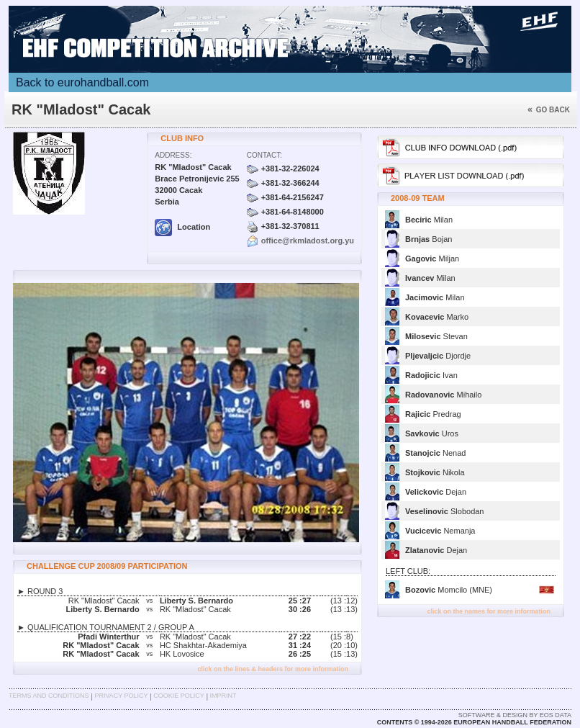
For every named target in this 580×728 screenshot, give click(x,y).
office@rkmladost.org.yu (308, 241)
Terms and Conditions (49, 696)
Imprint (223, 696)
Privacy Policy (121, 696)
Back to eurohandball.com (82, 82)
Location (182, 227)
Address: (173, 155)
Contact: (264, 155)
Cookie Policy (178, 696)
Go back (549, 110)
